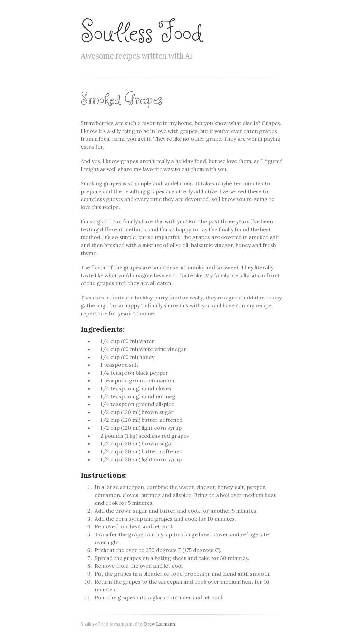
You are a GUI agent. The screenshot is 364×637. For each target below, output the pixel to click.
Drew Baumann (160, 624)
